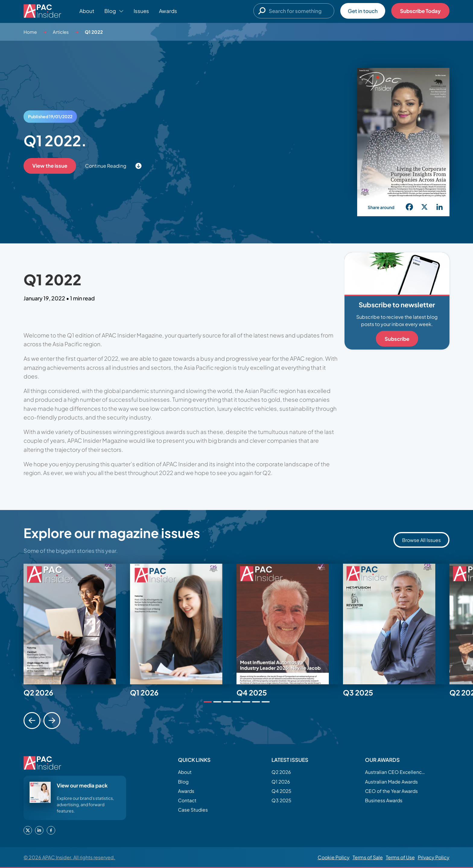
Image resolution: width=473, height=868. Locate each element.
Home (30, 32)
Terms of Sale (368, 857)
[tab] (208, 702)
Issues (141, 11)
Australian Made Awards (393, 782)
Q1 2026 (281, 782)
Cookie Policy (334, 857)
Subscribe (397, 339)
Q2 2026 (282, 772)
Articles (61, 32)
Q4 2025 (282, 792)
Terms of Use (400, 857)
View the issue (50, 166)
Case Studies (193, 811)
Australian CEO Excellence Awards (395, 772)
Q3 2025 (282, 801)
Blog (184, 782)
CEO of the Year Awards (392, 792)
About (87, 11)
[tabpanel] (77, 624)
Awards (168, 11)
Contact (188, 801)
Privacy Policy (434, 857)
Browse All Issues (421, 540)
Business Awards (384, 801)
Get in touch (363, 11)
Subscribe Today (420, 11)
